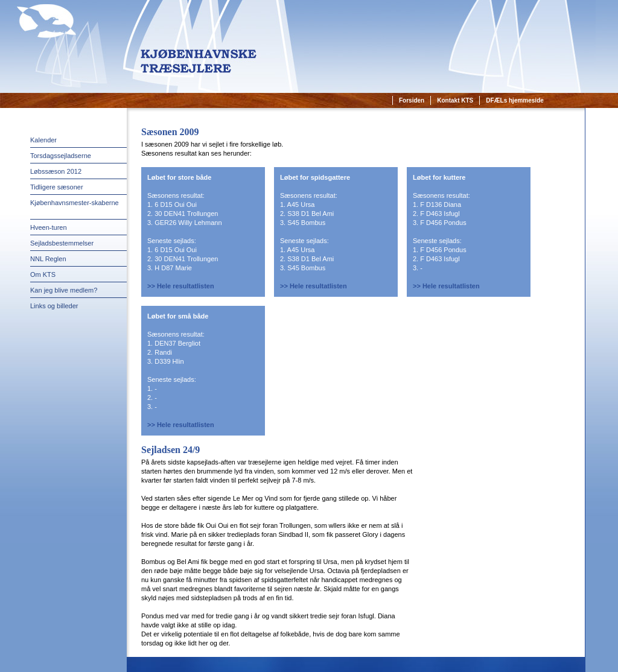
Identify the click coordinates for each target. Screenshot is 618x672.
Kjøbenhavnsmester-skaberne (75, 203)
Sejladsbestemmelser (62, 243)
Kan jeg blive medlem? (64, 290)
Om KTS (43, 274)
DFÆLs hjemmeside (515, 100)
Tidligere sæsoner (57, 187)
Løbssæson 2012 (56, 171)
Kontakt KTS (455, 100)
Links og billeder (54, 306)
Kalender (43, 140)
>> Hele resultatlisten (181, 286)
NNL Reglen (48, 259)
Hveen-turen (49, 227)
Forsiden (412, 100)
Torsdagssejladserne (61, 156)
